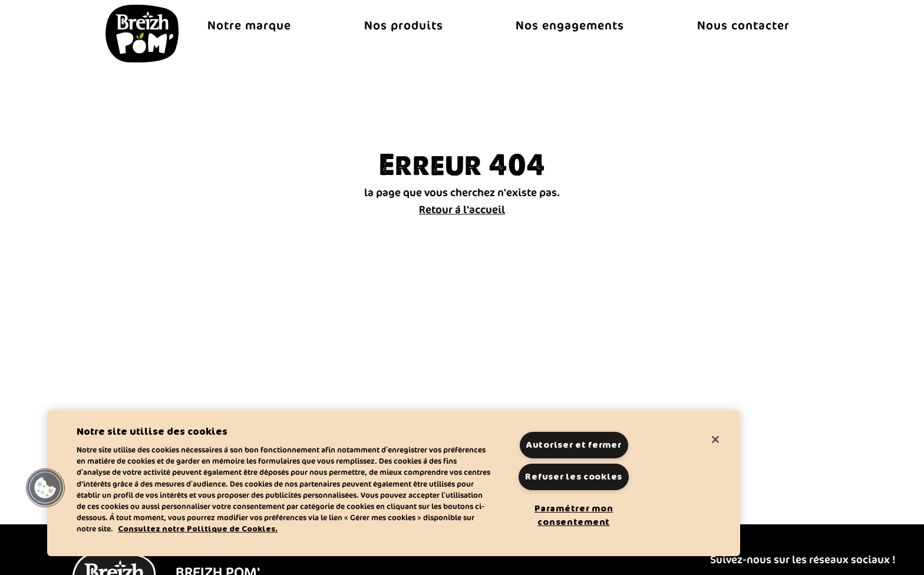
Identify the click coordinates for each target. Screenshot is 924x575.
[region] (394, 483)
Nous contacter (743, 25)
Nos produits (404, 25)
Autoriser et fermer (574, 445)
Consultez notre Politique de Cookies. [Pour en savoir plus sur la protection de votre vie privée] (198, 529)
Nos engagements (570, 25)
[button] (45, 488)
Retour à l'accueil (462, 209)
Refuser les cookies (574, 477)
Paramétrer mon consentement (574, 515)
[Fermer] (715, 439)
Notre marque (249, 25)
